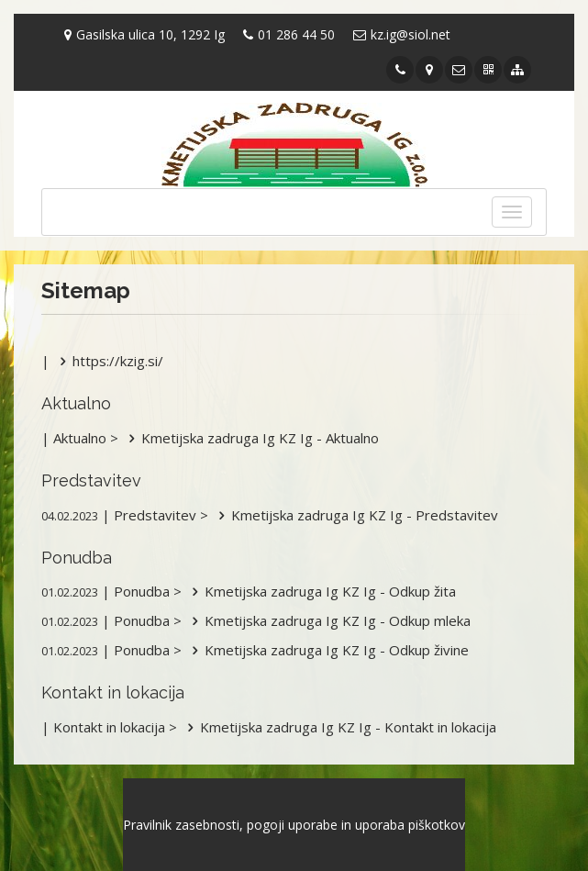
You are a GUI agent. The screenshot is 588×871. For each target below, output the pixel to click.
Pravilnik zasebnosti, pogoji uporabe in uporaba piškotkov (294, 825)
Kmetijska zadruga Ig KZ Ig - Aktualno (250, 438)
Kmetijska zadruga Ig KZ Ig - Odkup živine (327, 650)
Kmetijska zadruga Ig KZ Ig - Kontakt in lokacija (338, 727)
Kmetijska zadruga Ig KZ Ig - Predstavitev (355, 515)
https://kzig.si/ (108, 361)
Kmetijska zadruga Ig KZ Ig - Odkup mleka (328, 620)
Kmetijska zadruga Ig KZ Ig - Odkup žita (321, 591)
